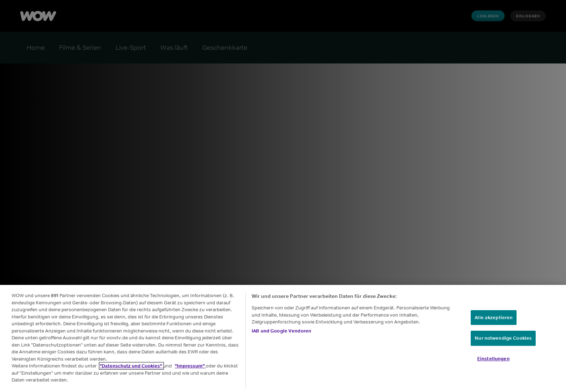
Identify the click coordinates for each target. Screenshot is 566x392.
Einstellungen (493, 362)
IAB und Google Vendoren (281, 334)
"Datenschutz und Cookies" (131, 369)
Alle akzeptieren (494, 320)
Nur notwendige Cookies (503, 341)
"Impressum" (190, 369)
